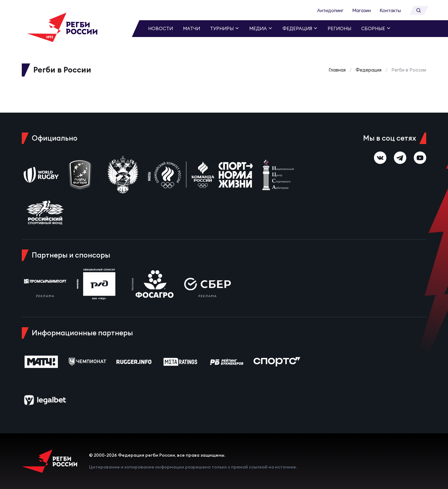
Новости (161, 28)
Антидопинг (330, 10)
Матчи (191, 28)
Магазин (362, 10)
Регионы (339, 28)
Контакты (390, 10)
